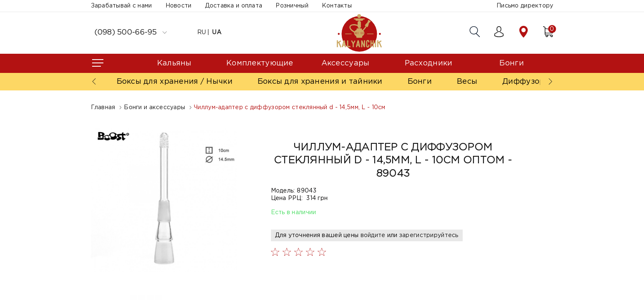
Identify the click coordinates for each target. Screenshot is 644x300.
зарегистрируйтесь (429, 235)
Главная (103, 107)
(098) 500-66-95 (130, 32)
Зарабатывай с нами (122, 6)
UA (217, 32)
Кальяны (174, 63)
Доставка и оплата (234, 6)
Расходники (429, 63)
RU (202, 32)
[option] (164, 200)
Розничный (292, 6)
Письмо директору (525, 6)
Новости (179, 6)
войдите (373, 235)
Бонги (511, 63)
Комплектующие (260, 63)
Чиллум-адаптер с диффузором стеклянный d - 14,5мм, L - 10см (290, 107)
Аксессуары (346, 63)
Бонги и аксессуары (154, 107)
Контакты (337, 6)
